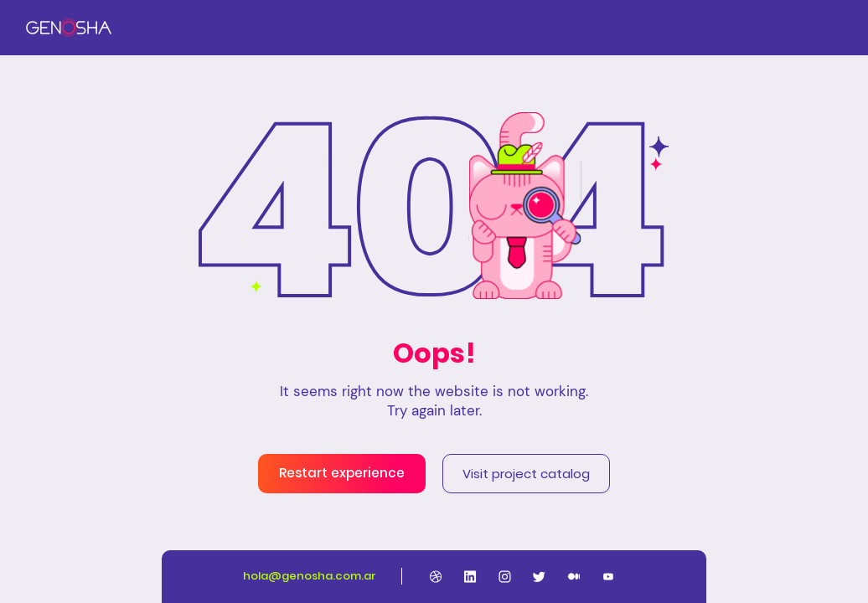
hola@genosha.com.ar (310, 576)
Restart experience (342, 473)
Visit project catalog (526, 474)
